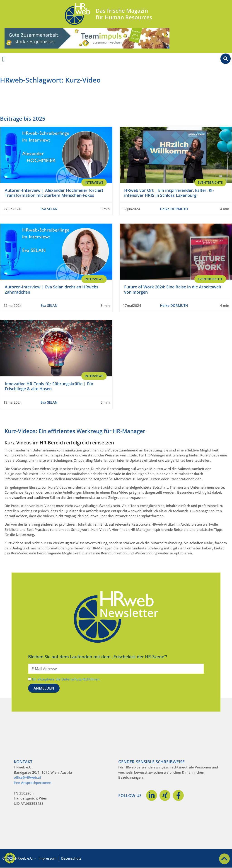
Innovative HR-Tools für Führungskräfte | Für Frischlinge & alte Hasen (49, 386)
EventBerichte (210, 182)
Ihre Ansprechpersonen (33, 783)
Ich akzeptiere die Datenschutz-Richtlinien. (66, 679)
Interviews (94, 182)
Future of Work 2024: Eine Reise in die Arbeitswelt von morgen (173, 289)
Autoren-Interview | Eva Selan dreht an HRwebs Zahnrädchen (52, 289)
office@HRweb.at (28, 777)
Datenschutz (71, 858)
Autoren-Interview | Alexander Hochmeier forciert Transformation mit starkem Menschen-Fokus (54, 193)
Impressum (47, 858)
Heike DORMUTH (174, 209)
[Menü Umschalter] (4, 59)
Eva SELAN (49, 209)
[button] (10, 858)
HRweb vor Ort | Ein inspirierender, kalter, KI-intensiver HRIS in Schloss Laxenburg (169, 193)
